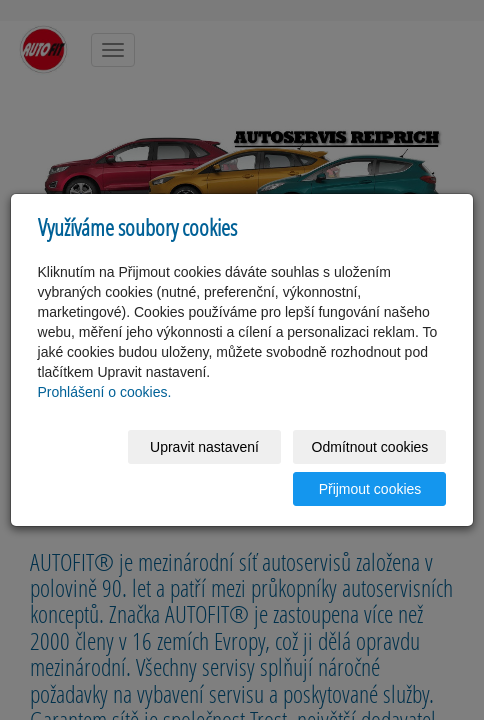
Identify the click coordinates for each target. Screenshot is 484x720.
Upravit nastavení (204, 447)
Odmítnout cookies (370, 447)
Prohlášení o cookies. (105, 392)
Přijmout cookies (370, 489)
